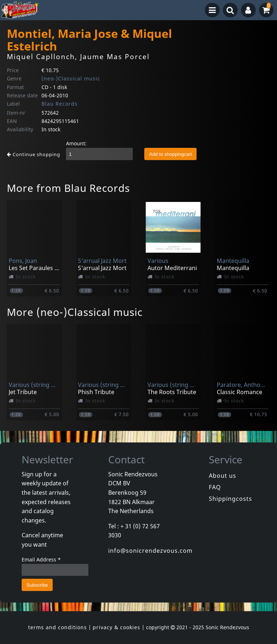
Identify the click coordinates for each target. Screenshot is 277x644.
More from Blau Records (68, 188)
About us (223, 476)
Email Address (41, 559)
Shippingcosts (230, 499)
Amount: (76, 143)
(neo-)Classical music (71, 78)
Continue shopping (34, 154)
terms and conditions (58, 627)
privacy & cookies (116, 627)
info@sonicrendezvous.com (150, 551)
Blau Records (60, 104)
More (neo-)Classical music (75, 312)
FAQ (215, 487)
